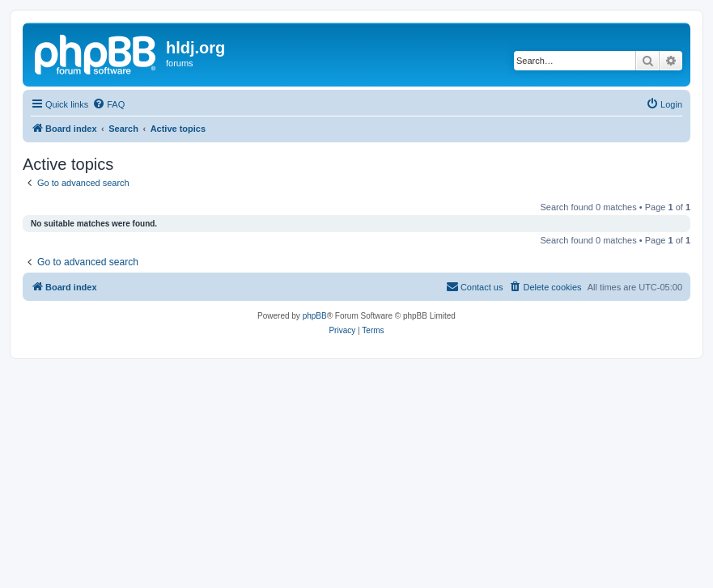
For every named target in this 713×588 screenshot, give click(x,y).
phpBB (315, 316)
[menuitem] (108, 104)
